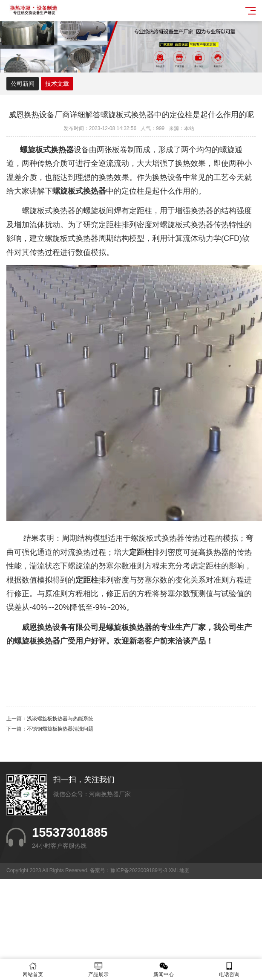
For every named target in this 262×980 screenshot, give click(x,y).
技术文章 (57, 84)
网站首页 (33, 970)
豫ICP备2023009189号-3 (139, 870)
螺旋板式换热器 (72, 238)
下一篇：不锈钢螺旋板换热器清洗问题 (50, 729)
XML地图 (179, 870)
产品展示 (98, 970)
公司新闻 (23, 84)
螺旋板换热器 (37, 641)
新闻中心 (164, 970)
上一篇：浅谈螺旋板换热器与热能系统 (50, 719)
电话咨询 (229, 970)
